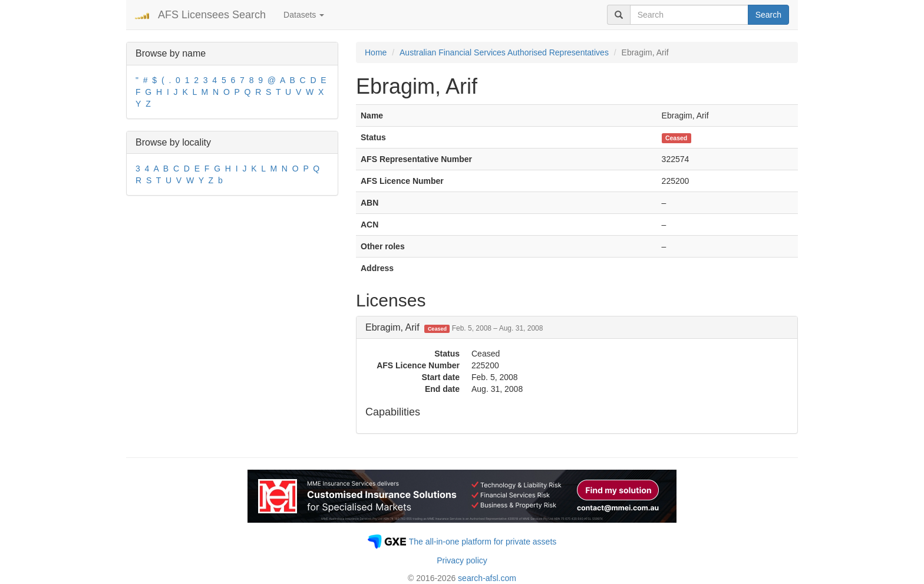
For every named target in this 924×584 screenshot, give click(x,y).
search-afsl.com (487, 578)
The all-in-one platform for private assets (483, 542)
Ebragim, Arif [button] (454, 327)
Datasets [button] (304, 15)
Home (376, 52)
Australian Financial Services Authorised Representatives (504, 52)
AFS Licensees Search (212, 15)
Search (768, 15)
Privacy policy (462, 560)
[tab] (577, 328)
